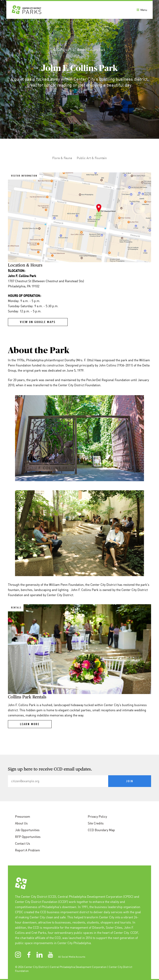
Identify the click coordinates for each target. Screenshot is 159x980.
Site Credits (96, 823)
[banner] (79, 9)
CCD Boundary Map (101, 830)
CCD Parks (62, 50)
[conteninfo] (79, 867)
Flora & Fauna (62, 158)
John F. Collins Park (92, 50)
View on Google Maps (38, 322)
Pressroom (23, 817)
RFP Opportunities (28, 837)
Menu (142, 10)
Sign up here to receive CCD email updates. (50, 769)
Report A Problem (27, 850)
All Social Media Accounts (72, 957)
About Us (21, 823)
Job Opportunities (27, 830)
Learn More (30, 724)
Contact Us (23, 843)
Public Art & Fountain (92, 158)
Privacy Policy (97, 817)
